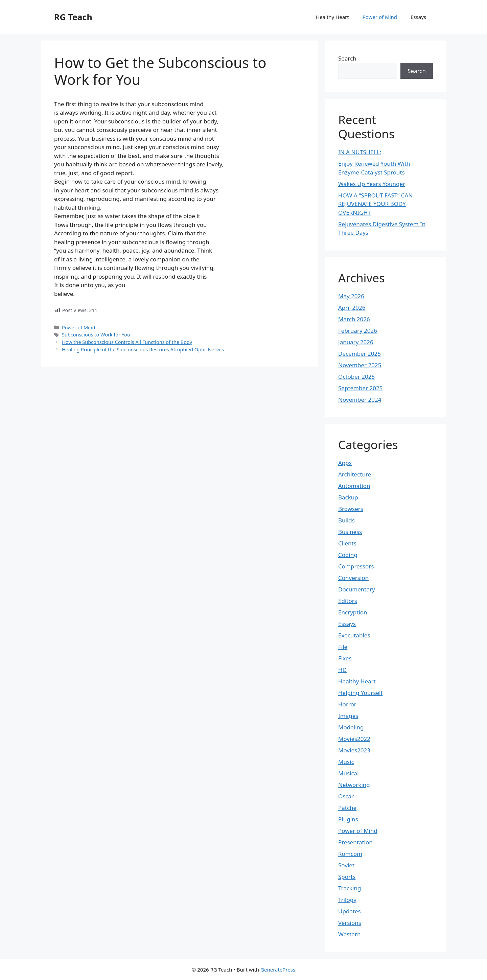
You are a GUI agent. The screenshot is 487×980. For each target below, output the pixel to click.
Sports (347, 877)
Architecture (355, 474)
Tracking (350, 888)
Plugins (348, 819)
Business (350, 532)
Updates (350, 911)
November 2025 (360, 365)
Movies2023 (354, 750)
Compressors (356, 566)
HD (342, 670)
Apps (345, 463)
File (343, 647)
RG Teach (73, 17)
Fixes (345, 658)
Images (348, 716)
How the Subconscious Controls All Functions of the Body (127, 342)
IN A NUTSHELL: (360, 152)
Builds (346, 520)
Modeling (351, 727)
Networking (354, 785)
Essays (418, 17)
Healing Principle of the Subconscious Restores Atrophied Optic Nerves (143, 349)
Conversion (353, 578)
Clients (347, 543)
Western (349, 934)
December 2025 (360, 354)
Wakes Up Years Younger (372, 184)
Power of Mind (380, 17)
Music (346, 762)
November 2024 (360, 400)
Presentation (355, 842)
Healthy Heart (332, 17)
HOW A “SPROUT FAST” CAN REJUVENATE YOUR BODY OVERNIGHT (375, 204)
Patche (347, 808)
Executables (354, 635)
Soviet (346, 865)
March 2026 (354, 319)
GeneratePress (278, 970)
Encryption (353, 612)
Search (347, 58)
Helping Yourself (360, 693)
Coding (348, 555)
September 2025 (360, 388)
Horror (347, 704)
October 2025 (356, 377)
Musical (349, 773)
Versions (350, 923)
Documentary (357, 589)
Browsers (351, 509)
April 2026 (352, 308)
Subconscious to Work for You (96, 335)
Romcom (350, 854)
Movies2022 (354, 739)
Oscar (346, 796)
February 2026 (358, 331)
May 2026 (351, 296)
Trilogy (347, 900)
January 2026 (356, 342)
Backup (348, 497)
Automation (354, 486)
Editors (348, 601)
